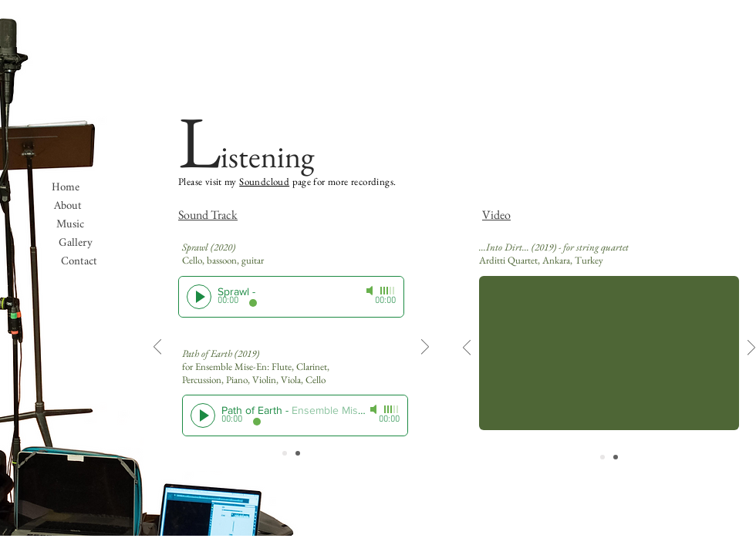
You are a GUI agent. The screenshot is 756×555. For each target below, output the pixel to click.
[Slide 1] (285, 453)
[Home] (66, 187)
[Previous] (157, 348)
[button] (79, 261)
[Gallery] (76, 243)
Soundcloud (264, 182)
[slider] (388, 291)
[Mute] (371, 291)
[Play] (199, 297)
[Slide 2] (298, 453)
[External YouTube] (609, 353)
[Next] (425, 348)
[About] (68, 206)
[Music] (70, 224)
